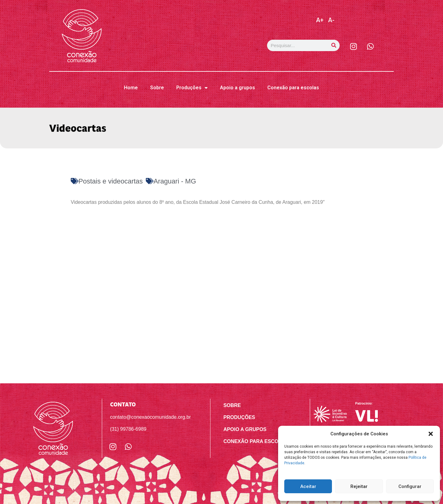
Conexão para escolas (293, 88)
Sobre (157, 88)
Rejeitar (359, 486)
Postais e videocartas (111, 181)
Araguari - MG (175, 181)
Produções (192, 88)
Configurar (410, 486)
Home (131, 88)
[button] (431, 434)
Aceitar (308, 486)
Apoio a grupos (237, 88)
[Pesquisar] (334, 45)
